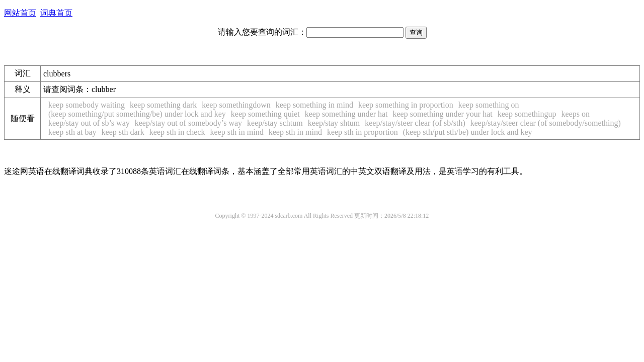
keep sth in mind (236, 132)
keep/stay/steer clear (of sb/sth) (415, 123)
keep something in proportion (406, 105)
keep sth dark (123, 132)
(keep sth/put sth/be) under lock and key (468, 132)
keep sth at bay (72, 132)
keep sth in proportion (363, 132)
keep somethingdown (236, 105)
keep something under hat (346, 114)
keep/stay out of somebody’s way (188, 123)
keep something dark (163, 105)
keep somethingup (527, 114)
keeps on (576, 114)
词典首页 (56, 13)
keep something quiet (265, 114)
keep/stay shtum (334, 123)
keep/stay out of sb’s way (89, 123)
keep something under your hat (443, 114)
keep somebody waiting (87, 105)
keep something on (489, 105)
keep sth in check (177, 132)
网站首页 (20, 13)
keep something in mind (314, 105)
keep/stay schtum (275, 123)
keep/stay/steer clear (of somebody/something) (546, 123)
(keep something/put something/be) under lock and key (137, 114)
